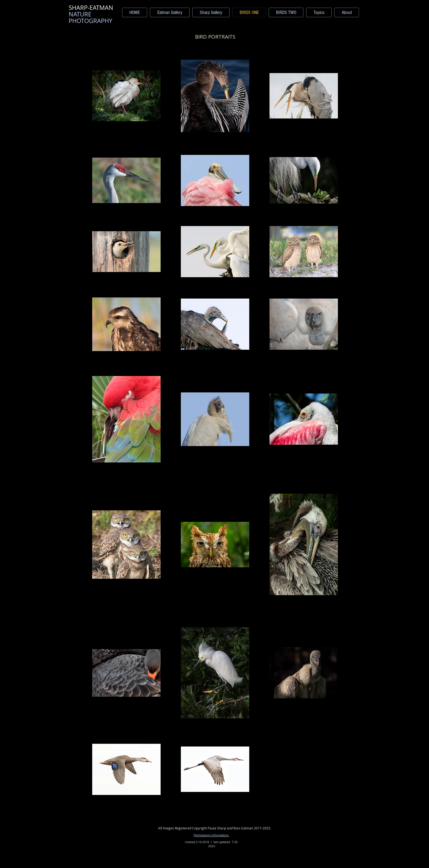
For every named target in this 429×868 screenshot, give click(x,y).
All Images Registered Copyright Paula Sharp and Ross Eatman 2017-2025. (215, 828)
